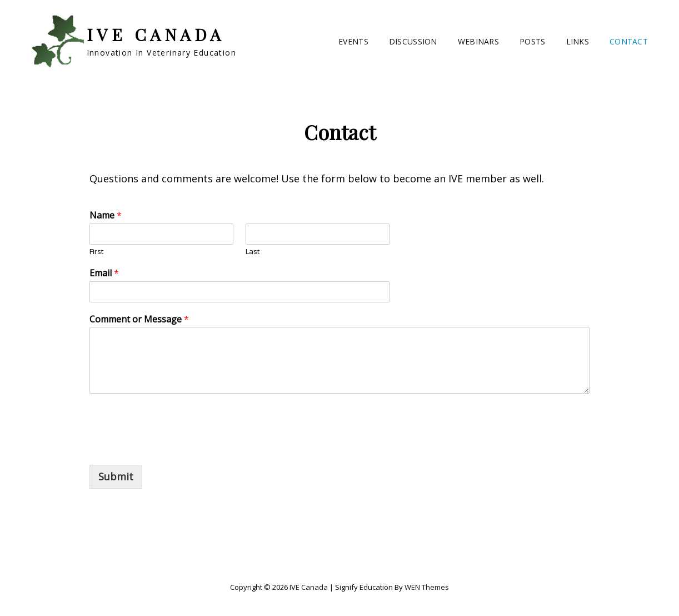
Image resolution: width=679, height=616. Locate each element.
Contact (629, 41)
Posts (532, 41)
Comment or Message (139, 319)
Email (104, 273)
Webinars (478, 41)
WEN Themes (427, 587)
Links (578, 41)
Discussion (413, 41)
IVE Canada (156, 34)
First (96, 252)
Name (106, 215)
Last (253, 252)
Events (353, 41)
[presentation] (174, 446)
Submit (116, 476)
